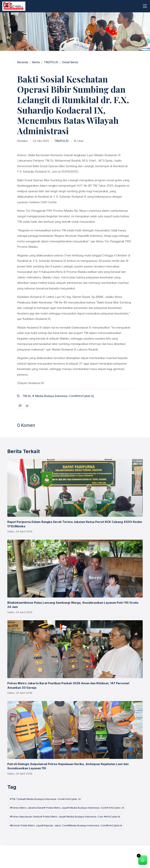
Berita (36, 62)
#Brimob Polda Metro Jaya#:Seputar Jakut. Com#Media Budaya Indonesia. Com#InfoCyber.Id (66, 825)
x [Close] (139, 855)
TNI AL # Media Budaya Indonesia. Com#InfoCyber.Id (58, 396)
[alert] (143, 860)
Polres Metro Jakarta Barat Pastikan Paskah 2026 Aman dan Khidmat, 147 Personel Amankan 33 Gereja (68, 685)
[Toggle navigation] (145, 6)
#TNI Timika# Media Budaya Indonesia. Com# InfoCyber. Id (45, 799)
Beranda (23, 62)
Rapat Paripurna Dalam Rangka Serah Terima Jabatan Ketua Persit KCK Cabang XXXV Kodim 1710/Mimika (75, 524)
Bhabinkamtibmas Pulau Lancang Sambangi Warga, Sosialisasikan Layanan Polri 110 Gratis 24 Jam (73, 605)
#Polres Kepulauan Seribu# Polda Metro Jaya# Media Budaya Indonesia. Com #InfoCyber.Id (65, 817)
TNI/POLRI (51, 62)
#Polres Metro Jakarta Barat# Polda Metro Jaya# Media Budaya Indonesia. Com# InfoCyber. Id (67, 808)
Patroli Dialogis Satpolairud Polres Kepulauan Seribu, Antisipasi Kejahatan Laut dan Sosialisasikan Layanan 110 (68, 766)
